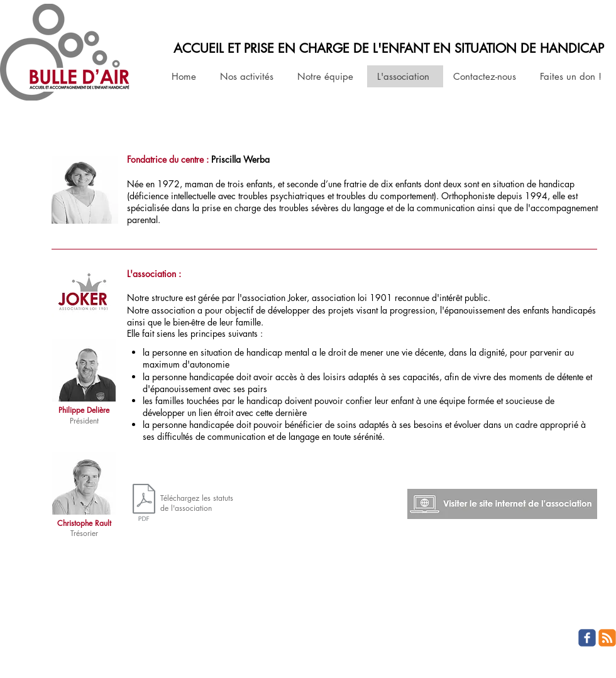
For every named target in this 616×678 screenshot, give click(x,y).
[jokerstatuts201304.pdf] (144, 504)
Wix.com (91, 648)
